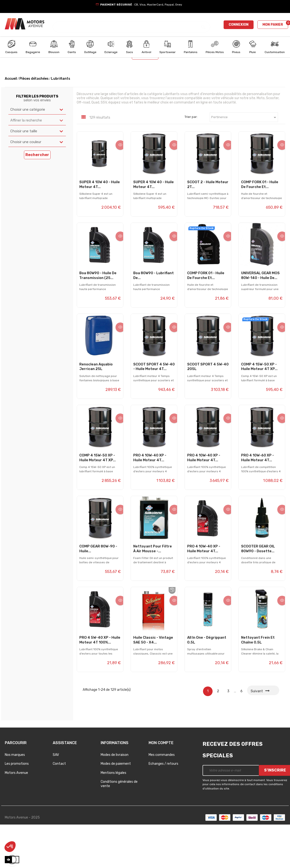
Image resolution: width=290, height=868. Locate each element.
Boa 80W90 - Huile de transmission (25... (98, 317)
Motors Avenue (16, 815)
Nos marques (15, 797)
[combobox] (39, 84)
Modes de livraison (115, 797)
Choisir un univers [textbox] (21, 84)
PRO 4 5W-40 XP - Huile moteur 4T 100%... (100, 682)
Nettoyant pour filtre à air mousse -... (153, 591)
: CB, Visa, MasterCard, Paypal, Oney (141, 5)
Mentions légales (113, 815)
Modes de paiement (116, 806)
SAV (56, 797)
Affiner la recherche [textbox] (26, 162)
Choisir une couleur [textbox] (26, 184)
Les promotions (17, 806)
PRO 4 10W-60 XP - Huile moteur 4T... (258, 499)
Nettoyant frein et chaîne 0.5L (258, 682)
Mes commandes (162, 797)
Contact (59, 806)
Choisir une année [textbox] (162, 84)
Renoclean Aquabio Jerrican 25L (96, 408)
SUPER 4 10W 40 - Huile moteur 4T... (100, 226)
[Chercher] (131, 25)
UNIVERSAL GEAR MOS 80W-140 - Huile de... (260, 317)
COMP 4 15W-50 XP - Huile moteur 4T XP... (259, 408)
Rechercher (145, 97)
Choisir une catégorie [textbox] (28, 151)
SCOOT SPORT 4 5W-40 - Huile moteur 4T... (154, 408)
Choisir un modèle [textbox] (232, 84)
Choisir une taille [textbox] (24, 173)
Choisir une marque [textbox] (93, 84)
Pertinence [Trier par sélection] (244, 159)
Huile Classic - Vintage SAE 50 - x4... (153, 682)
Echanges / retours (163, 806)
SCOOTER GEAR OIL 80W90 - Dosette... (258, 591)
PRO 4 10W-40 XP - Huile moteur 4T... (150, 499)
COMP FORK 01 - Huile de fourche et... (260, 226)
